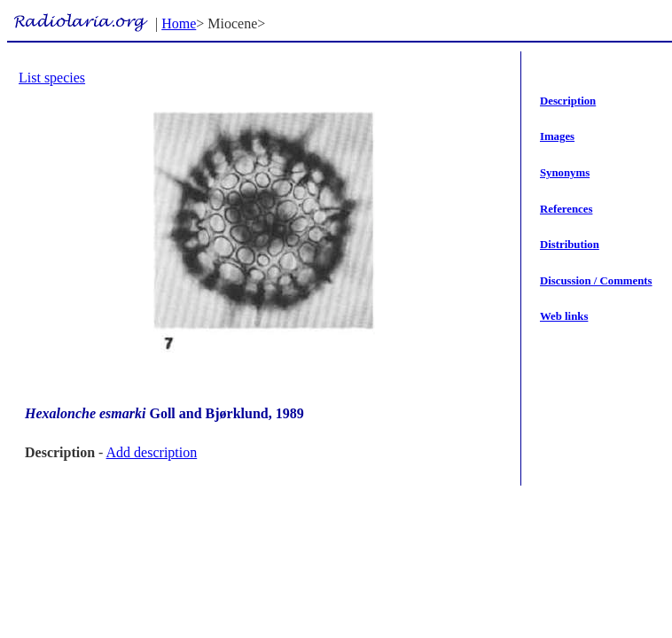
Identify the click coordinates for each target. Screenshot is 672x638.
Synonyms (565, 173)
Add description (152, 452)
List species (52, 78)
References (566, 209)
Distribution (570, 245)
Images (557, 136)
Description (568, 101)
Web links (564, 316)
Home (179, 23)
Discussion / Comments (596, 281)
